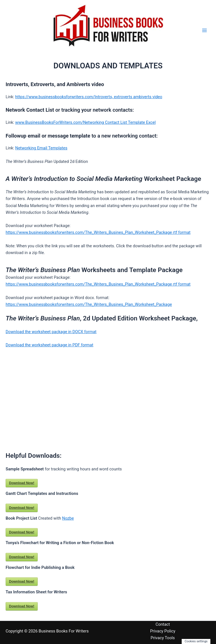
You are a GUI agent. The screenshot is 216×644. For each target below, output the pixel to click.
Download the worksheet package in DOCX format (51, 332)
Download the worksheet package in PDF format (49, 345)
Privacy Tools (163, 638)
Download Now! (22, 483)
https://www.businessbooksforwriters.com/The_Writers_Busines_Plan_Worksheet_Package (89, 304)
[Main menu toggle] (204, 30)
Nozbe (68, 518)
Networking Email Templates (41, 148)
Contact (163, 624)
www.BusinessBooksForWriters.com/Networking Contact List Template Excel (85, 122)
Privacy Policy (163, 631)
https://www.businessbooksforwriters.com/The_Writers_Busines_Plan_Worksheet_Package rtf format (98, 232)
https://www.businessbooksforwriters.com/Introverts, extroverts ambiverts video (89, 97)
